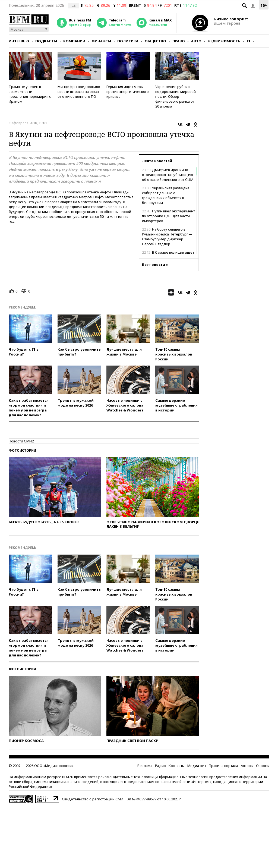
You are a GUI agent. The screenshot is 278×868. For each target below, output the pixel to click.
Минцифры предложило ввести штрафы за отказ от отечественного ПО (79, 92)
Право (179, 41)
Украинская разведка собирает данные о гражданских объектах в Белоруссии (166, 195)
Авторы (247, 766)
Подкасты (46, 41)
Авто (196, 41)
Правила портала (223, 766)
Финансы (101, 41)
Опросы (263, 766)
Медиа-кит (197, 766)
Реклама (145, 766)
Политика (128, 41)
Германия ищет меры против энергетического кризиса (128, 92)
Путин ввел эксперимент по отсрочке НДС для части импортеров (168, 216)
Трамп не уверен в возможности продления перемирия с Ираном (30, 94)
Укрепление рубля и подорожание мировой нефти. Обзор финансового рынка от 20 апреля (176, 96)
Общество (155, 41)
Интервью (19, 41)
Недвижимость (224, 41)
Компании (74, 41)
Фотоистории (22, 450)
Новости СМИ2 (21, 441)
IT (249, 41)
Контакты (177, 766)
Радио (160, 766)
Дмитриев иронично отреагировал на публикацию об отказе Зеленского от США (168, 175)
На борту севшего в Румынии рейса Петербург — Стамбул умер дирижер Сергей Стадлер (167, 237)
